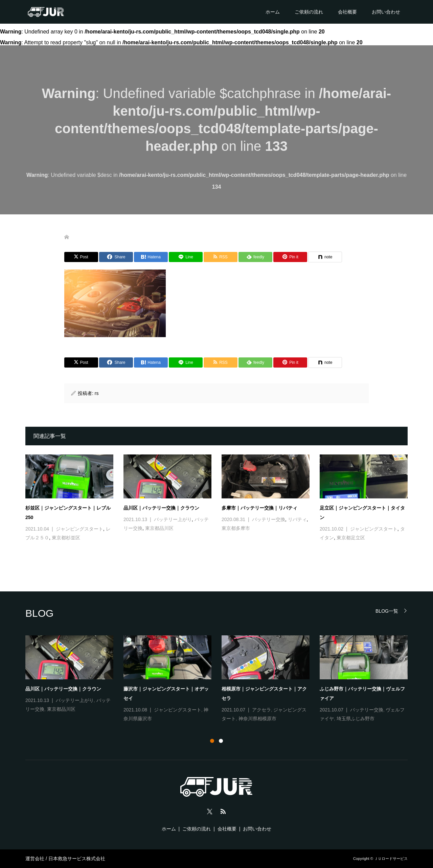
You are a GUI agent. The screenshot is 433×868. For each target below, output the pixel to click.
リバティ (297, 519)
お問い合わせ (386, 12)
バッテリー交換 (269, 519)
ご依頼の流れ (309, 12)
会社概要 (347, 12)
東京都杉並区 (66, 538)
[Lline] (186, 257)
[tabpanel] (222, 679)
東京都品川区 (159, 528)
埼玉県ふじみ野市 (356, 719)
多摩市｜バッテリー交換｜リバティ (259, 508)
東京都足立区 (351, 538)
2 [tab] (221, 741)
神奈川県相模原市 (257, 719)
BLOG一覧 (387, 611)
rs (97, 393)
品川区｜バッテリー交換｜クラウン (161, 508)
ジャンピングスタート (79, 529)
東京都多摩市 (236, 528)
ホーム (273, 12)
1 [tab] (212, 741)
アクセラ (261, 710)
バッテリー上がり (173, 519)
